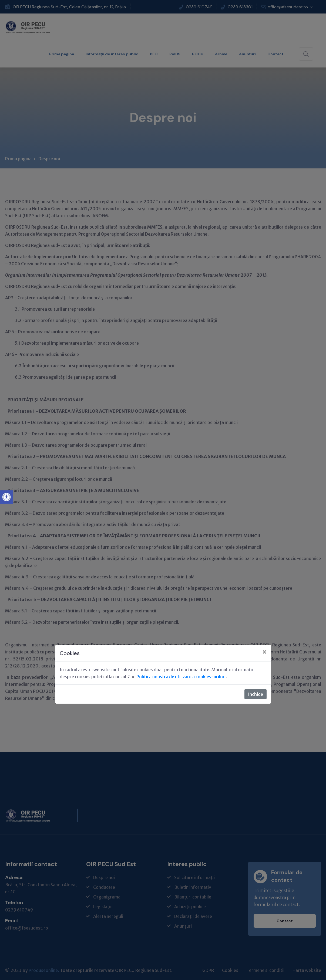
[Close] (264, 652)
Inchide (256, 694)
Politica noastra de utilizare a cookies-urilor (181, 677)
